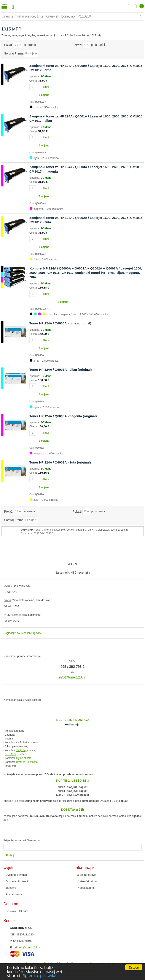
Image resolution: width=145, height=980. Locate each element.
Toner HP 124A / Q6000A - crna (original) (60, 323)
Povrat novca (14, 894)
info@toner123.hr (29, 947)
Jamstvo (11, 888)
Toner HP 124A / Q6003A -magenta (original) (63, 416)
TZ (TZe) (21, 750)
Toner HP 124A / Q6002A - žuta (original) (60, 462)
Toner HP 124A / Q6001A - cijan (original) (61, 370)
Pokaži (9, 45)
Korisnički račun (87, 881)
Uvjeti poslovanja (16, 875)
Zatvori (134, 967)
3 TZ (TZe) (11, 754)
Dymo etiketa (24, 758)
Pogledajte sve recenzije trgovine (23, 633)
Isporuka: (35, 76)
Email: (14, 947)
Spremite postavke (39, 975)
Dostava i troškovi (17, 881)
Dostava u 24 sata (17, 911)
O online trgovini (87, 875)
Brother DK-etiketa (27, 762)
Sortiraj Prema (14, 53)
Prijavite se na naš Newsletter (22, 840)
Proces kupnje (86, 888)
